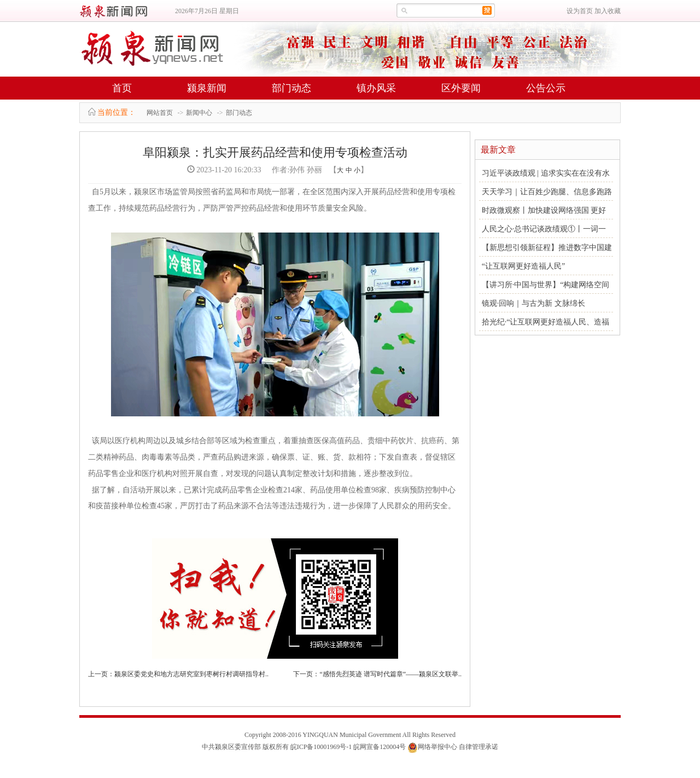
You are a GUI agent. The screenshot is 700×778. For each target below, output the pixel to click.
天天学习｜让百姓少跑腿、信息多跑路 (547, 192)
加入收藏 (608, 11)
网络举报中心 (437, 747)
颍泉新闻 (207, 88)
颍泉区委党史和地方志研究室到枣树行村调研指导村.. (191, 674)
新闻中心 (199, 113)
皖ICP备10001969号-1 (321, 747)
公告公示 (546, 88)
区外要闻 (461, 88)
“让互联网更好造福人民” (523, 266)
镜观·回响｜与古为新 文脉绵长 (533, 303)
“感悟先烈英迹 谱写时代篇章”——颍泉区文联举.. (390, 674)
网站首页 (160, 113)
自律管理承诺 (479, 747)
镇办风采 (376, 88)
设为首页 (580, 11)
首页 (122, 88)
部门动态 (291, 88)
